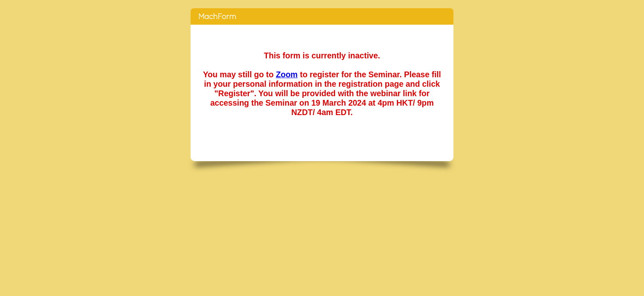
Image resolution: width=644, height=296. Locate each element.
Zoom (287, 74)
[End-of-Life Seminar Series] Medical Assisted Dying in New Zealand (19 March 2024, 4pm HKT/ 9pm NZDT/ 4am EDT (322, 16)
